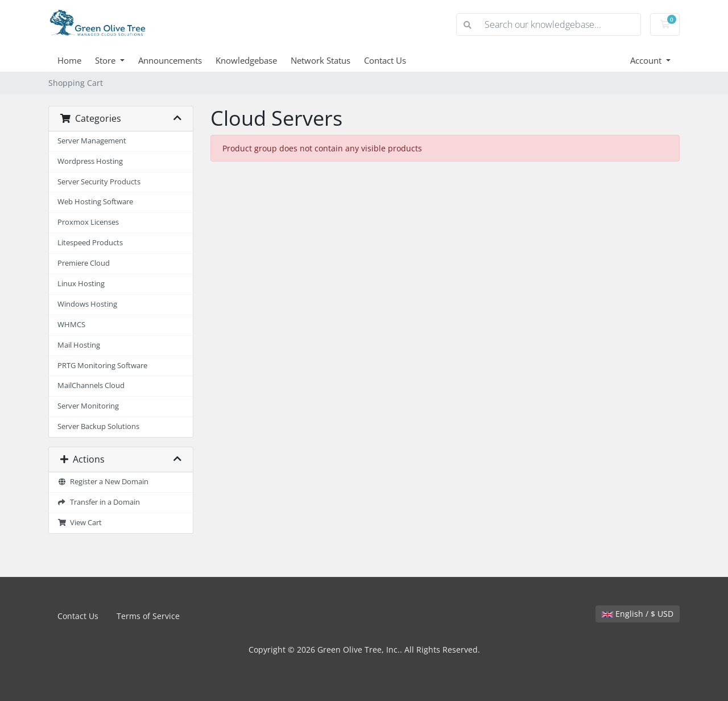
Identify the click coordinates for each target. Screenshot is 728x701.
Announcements (170, 60)
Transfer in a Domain (99, 502)
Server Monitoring (88, 406)
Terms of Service (148, 616)
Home (69, 60)
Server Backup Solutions (98, 426)
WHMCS (71, 325)
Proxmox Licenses (88, 222)
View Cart (80, 523)
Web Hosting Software (95, 202)
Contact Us (385, 60)
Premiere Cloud (84, 263)
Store (106, 60)
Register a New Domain (103, 482)
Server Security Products (99, 182)
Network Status (320, 60)
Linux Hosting (81, 284)
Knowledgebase (246, 60)
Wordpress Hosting (90, 161)
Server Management (92, 141)
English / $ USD (638, 614)
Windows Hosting (87, 304)
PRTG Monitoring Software (102, 366)
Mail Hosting (79, 345)
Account (647, 60)
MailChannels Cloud (91, 385)
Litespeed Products (90, 243)
